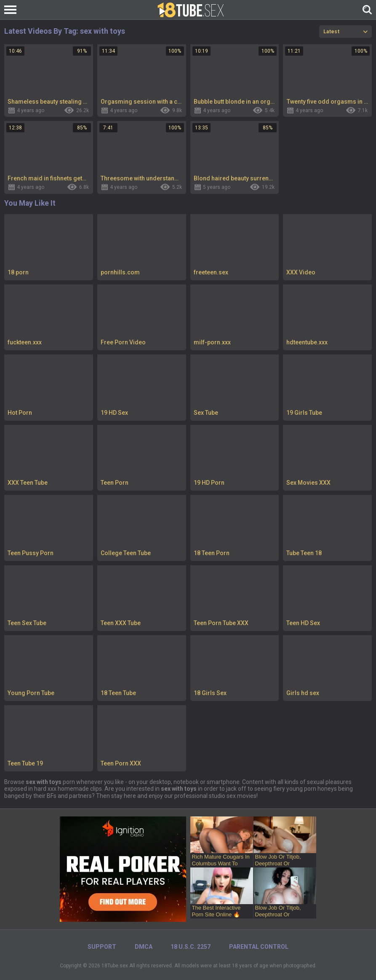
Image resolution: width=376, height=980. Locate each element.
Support (102, 947)
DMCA (144, 947)
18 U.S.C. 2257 (191, 947)
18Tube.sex (115, 966)
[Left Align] (12, 10)
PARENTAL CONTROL (259, 947)
